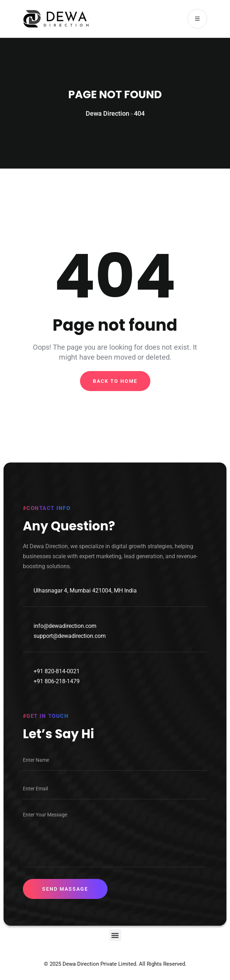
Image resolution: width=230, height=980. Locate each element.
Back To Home (115, 381)
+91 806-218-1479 (57, 682)
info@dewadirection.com (65, 626)
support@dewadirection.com (70, 636)
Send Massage (65, 889)
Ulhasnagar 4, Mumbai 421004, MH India (85, 591)
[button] (115, 936)
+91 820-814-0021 (57, 672)
